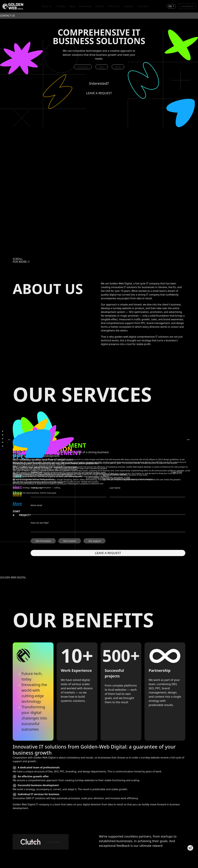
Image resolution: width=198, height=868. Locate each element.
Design (83, 67)
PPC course (114, 6)
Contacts (129, 6)
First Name (36, 488)
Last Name (115, 488)
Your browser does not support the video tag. (99, 190)
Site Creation (70, 541)
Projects (100, 6)
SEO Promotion (43, 541)
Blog (72, 6)
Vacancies (143, 6)
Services (61, 6)
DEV (102, 67)
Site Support (95, 541)
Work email (36, 505)
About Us (47, 6)
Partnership (85, 6)
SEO (118, 67)
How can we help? (40, 523)
